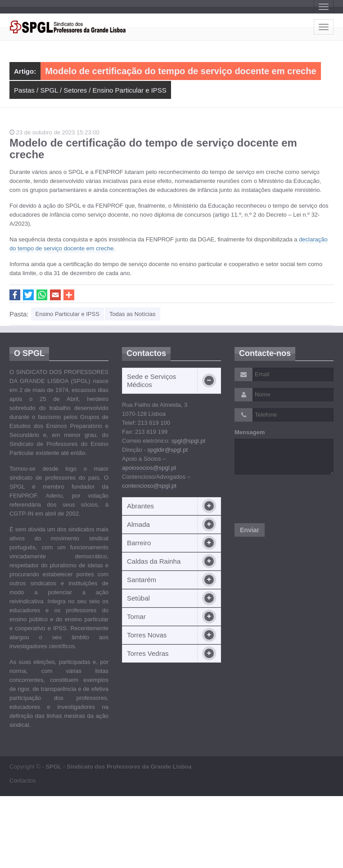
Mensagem (250, 432)
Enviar (250, 530)
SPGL (49, 90)
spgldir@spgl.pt (167, 450)
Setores (75, 90)
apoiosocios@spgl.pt (149, 468)
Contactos (23, 781)
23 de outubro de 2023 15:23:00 (54, 132)
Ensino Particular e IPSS (130, 90)
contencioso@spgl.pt (149, 486)
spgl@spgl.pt (188, 441)
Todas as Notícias (133, 314)
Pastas (24, 90)
